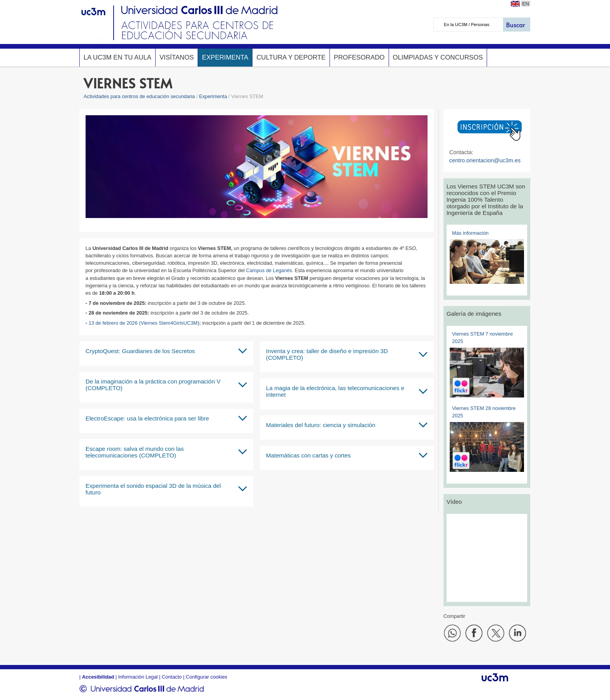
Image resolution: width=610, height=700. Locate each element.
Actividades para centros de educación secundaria (139, 96)
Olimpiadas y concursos (438, 57)
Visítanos (177, 57)
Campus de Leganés (269, 270)
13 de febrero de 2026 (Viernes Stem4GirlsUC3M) (144, 323)
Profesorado (359, 57)
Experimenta (225, 57)
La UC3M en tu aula (117, 57)
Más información (470, 233)
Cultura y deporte (291, 57)
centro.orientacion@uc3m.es (485, 160)
